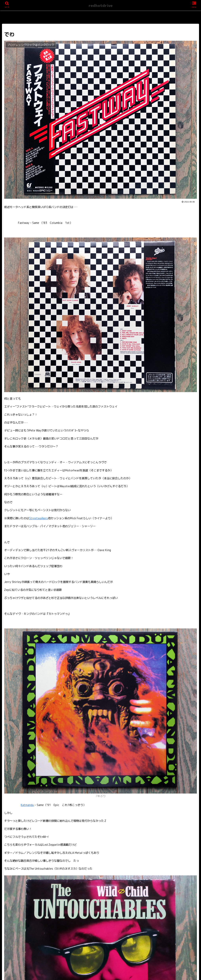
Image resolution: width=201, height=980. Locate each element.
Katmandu (27, 805)
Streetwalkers (38, 518)
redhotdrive (101, 6)
